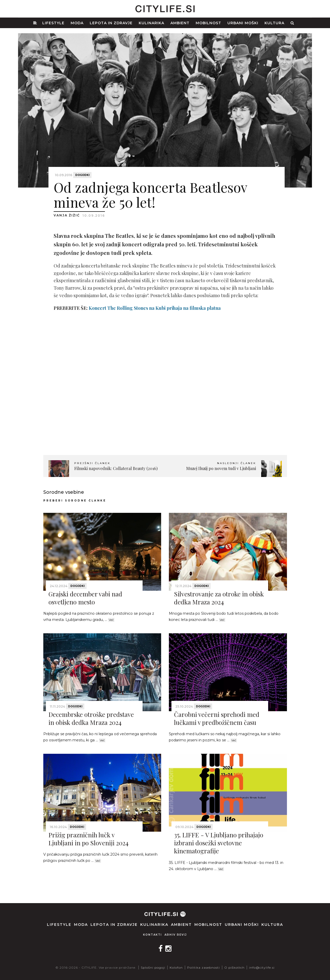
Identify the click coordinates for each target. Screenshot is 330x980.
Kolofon (176, 967)
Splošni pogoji (153, 967)
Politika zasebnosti (204, 967)
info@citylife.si (262, 967)
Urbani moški (243, 23)
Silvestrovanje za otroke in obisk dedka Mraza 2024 (219, 598)
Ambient (180, 23)
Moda (77, 23)
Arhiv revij (176, 935)
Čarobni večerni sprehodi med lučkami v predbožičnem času (217, 718)
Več (111, 620)
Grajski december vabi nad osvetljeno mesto (85, 598)
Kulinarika (151, 23)
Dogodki (82, 175)
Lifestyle (53, 23)
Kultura (274, 23)
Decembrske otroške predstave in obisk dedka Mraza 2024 (91, 718)
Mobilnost (208, 23)
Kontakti (152, 935)
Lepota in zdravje (111, 23)
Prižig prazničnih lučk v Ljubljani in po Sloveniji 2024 (88, 839)
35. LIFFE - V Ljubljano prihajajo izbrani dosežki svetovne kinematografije (219, 843)
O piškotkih (234, 967)
